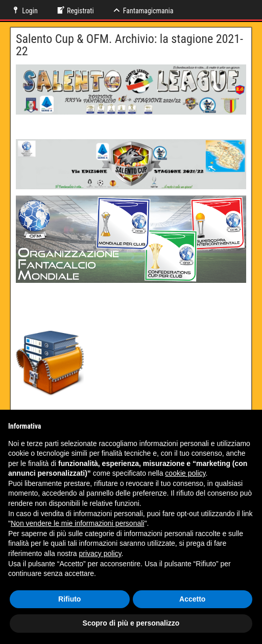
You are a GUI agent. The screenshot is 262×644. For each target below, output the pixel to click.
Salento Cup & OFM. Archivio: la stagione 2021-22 (129, 45)
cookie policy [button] (185, 473)
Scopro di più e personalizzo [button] (131, 623)
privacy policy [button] (100, 553)
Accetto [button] (192, 599)
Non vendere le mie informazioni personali (77, 523)
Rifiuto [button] (69, 599)
